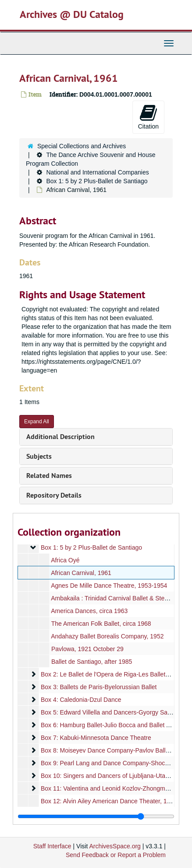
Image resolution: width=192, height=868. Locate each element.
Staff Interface (52, 846)
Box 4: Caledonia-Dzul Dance (81, 700)
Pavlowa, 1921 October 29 (87, 649)
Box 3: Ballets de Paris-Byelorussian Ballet (99, 687)
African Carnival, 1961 (81, 573)
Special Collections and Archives (82, 146)
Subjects (39, 456)
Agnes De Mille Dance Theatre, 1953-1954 (109, 586)
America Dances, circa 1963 (89, 611)
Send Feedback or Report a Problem (116, 855)
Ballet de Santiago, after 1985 (92, 662)
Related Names (49, 476)
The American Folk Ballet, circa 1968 (101, 624)
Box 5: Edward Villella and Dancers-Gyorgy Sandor (110, 712)
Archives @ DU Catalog (72, 14)
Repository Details (54, 495)
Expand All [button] (37, 422)
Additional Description (60, 437)
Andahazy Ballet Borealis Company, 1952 (107, 636)
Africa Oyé (65, 560)
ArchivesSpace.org (115, 846)
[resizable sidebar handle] (96, 816)
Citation (148, 117)
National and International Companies (97, 172)
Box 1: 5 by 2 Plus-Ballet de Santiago (97, 181)
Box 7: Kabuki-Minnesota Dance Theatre (96, 738)
